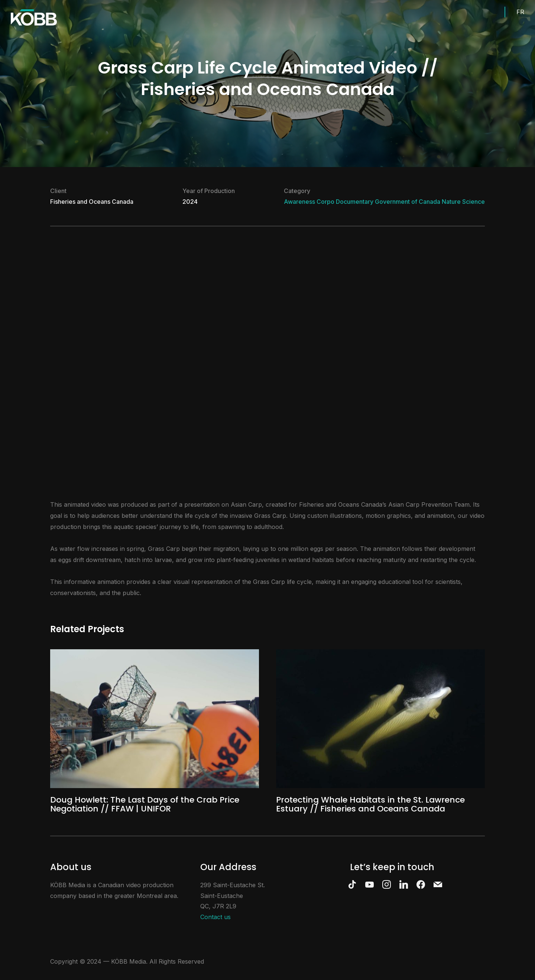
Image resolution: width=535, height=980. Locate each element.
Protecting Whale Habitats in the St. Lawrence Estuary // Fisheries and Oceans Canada (370, 804)
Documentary (355, 202)
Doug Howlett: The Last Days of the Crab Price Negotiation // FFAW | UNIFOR (145, 804)
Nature (451, 202)
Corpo (325, 202)
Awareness (299, 202)
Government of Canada (408, 202)
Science (474, 202)
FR (520, 12)
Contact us (215, 917)
